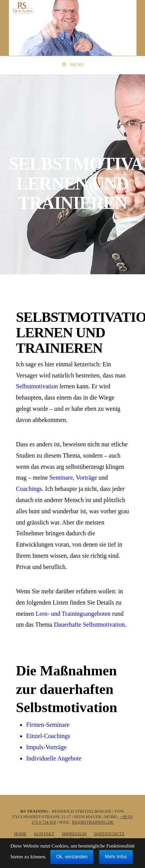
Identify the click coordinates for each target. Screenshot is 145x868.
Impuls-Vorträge (47, 747)
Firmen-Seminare (48, 725)
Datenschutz (109, 834)
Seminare (61, 478)
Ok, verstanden (72, 857)
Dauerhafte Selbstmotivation (89, 625)
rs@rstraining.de (93, 822)
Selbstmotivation (37, 386)
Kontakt (44, 834)
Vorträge (86, 478)
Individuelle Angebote (54, 758)
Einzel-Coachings (48, 736)
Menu (72, 65)
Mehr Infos (116, 857)
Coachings (29, 489)
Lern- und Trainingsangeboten (73, 614)
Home (20, 834)
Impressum (74, 834)
